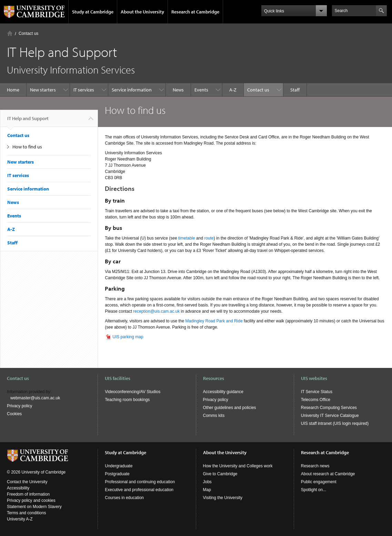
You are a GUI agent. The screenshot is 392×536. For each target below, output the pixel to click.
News (178, 90)
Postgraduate (117, 474)
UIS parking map (128, 337)
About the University (142, 12)
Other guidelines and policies (230, 408)
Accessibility (18, 488)
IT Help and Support (28, 121)
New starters (43, 90)
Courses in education (124, 498)
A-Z (233, 90)
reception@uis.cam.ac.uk (156, 311)
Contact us (28, 33)
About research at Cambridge (328, 474)
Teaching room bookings (127, 400)
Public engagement (319, 482)
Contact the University (27, 482)
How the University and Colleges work (238, 466)
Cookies (14, 414)
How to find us (27, 147)
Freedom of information (28, 494)
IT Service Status (317, 392)
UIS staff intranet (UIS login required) (335, 423)
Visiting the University (223, 498)
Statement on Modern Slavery (34, 507)
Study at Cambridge (93, 12)
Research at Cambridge (195, 12)
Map (207, 490)
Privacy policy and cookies (31, 500)
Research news (315, 466)
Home (10, 33)
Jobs (207, 482)
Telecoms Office (316, 400)
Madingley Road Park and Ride (214, 321)
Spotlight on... (314, 490)
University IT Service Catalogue (330, 416)
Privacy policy (19, 406)
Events (201, 90)
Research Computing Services (329, 408)
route (209, 238)
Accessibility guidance (223, 392)
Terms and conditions (26, 513)
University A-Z (20, 519)
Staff (295, 90)
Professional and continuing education (140, 482)
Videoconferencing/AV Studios (133, 392)
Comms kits (214, 416)
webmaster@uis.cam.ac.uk (35, 398)
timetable (187, 238)
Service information (132, 90)
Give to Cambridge (220, 474)
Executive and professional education (139, 490)
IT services (84, 90)
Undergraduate (119, 466)
